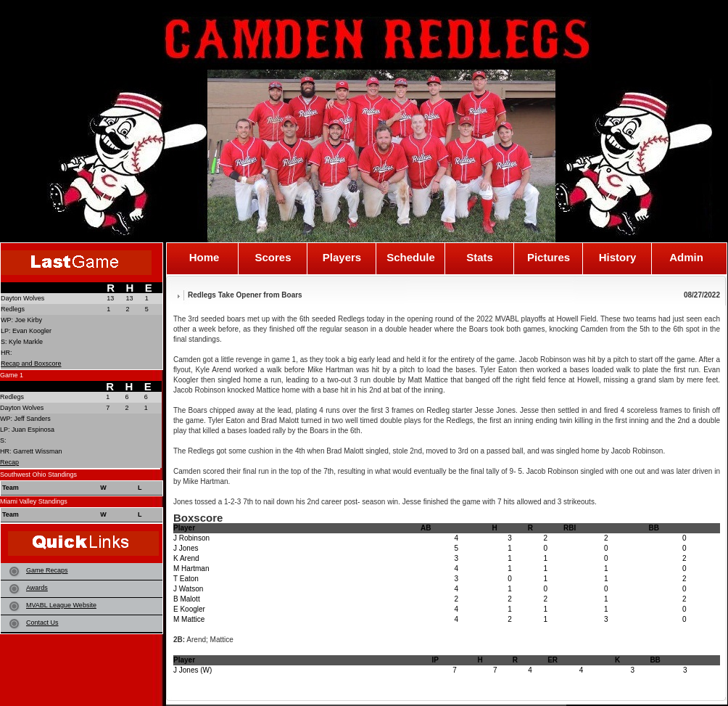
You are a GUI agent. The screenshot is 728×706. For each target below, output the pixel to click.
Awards (37, 588)
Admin (686, 258)
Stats (480, 258)
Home (204, 258)
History (618, 258)
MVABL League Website (61, 605)
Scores (273, 258)
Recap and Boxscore (31, 364)
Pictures (549, 258)
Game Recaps (47, 570)
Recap (9, 462)
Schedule (411, 258)
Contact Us (42, 623)
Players (342, 258)
